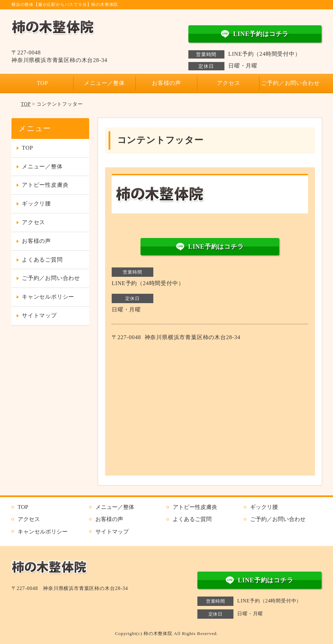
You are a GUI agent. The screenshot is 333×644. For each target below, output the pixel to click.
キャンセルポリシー (48, 297)
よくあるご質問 (42, 260)
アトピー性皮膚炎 (45, 185)
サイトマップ (39, 315)
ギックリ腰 (36, 204)
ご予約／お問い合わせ (290, 83)
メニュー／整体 (104, 83)
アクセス (228, 83)
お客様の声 (166, 83)
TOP (42, 83)
